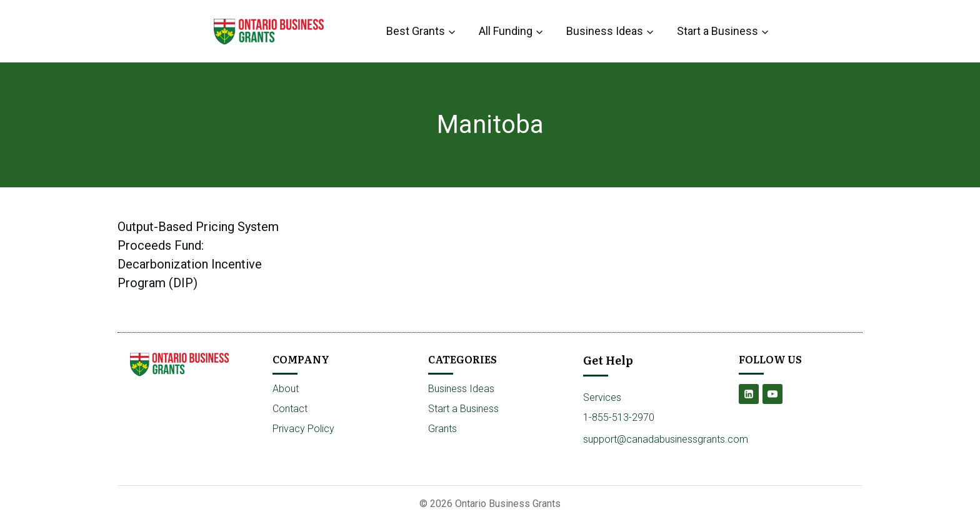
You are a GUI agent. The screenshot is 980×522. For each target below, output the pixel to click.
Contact (290, 409)
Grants (442, 429)
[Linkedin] (749, 394)
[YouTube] (772, 394)
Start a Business (463, 409)
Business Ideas (461, 389)
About (286, 389)
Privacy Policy (303, 429)
